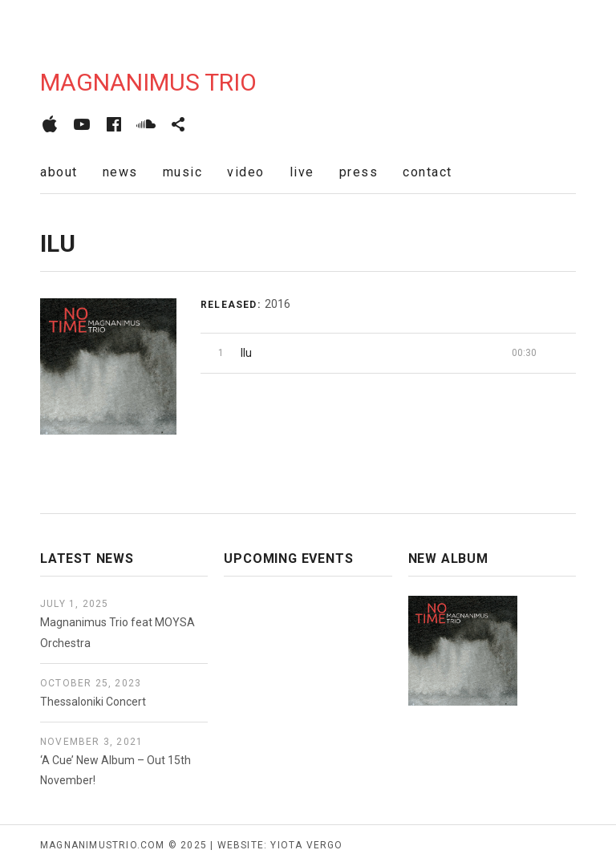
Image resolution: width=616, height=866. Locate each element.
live (302, 172)
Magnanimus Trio (148, 82)
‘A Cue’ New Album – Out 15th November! (115, 770)
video (246, 172)
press (359, 172)
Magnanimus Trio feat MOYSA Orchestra (118, 632)
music (183, 172)
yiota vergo (306, 845)
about (59, 172)
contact (428, 172)
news (120, 172)
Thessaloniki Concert (93, 702)
